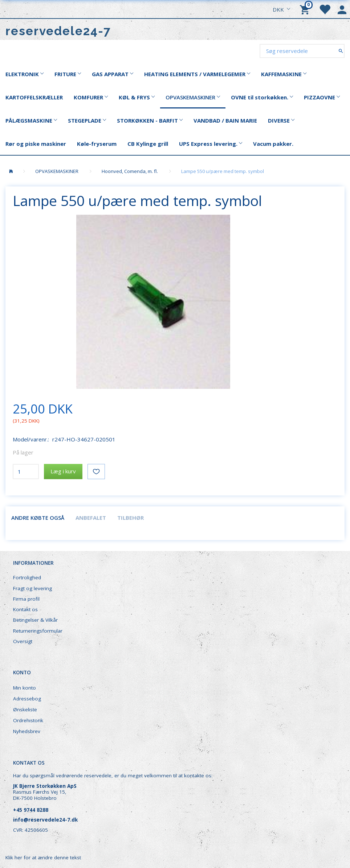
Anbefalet (91, 518)
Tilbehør (131, 518)
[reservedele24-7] (58, 31)
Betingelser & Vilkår (35, 620)
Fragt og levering (32, 588)
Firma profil (26, 599)
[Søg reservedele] (341, 51)
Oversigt (23, 641)
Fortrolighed (27, 577)
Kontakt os (25, 609)
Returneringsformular (38, 631)
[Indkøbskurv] (306, 9)
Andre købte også (38, 518)
